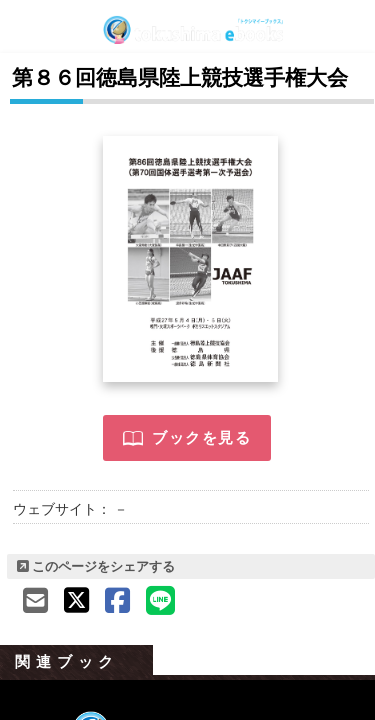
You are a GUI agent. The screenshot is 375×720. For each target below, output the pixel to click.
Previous (20, 675)
